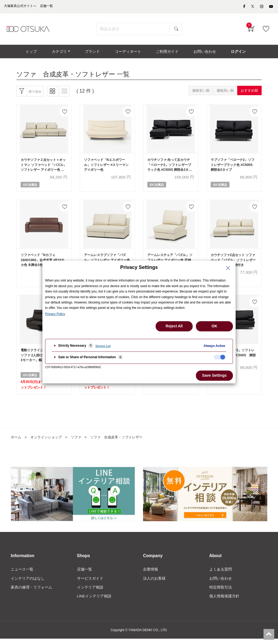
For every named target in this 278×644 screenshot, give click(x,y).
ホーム (16, 442)
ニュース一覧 (22, 574)
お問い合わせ (221, 583)
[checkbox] (220, 357)
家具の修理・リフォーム (31, 592)
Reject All (174, 326)
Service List (103, 346)
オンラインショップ (48, 442)
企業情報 (151, 574)
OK (215, 326)
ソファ (80, 442)
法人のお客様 (154, 583)
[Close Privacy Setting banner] (228, 268)
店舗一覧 (85, 574)
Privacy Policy (55, 314)
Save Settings (214, 375)
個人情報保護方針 (224, 601)
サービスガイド (90, 583)
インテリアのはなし (28, 583)
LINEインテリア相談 (94, 601)
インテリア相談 (90, 592)
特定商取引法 (221, 592)
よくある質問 (221, 574)
